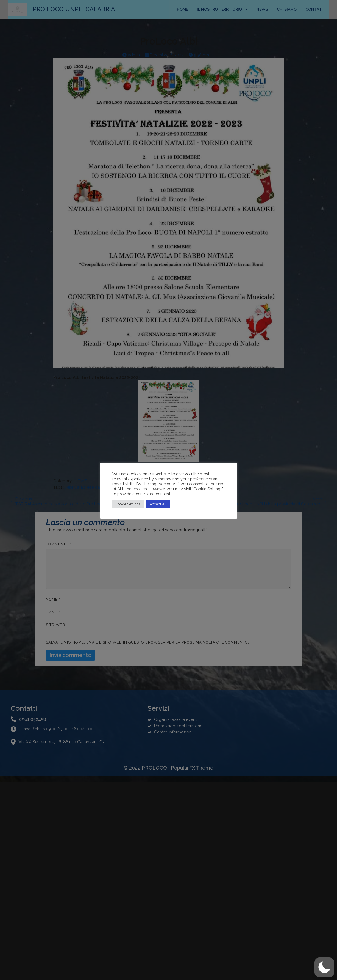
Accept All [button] (158, 504)
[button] (324, 967)
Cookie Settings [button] (128, 504)
